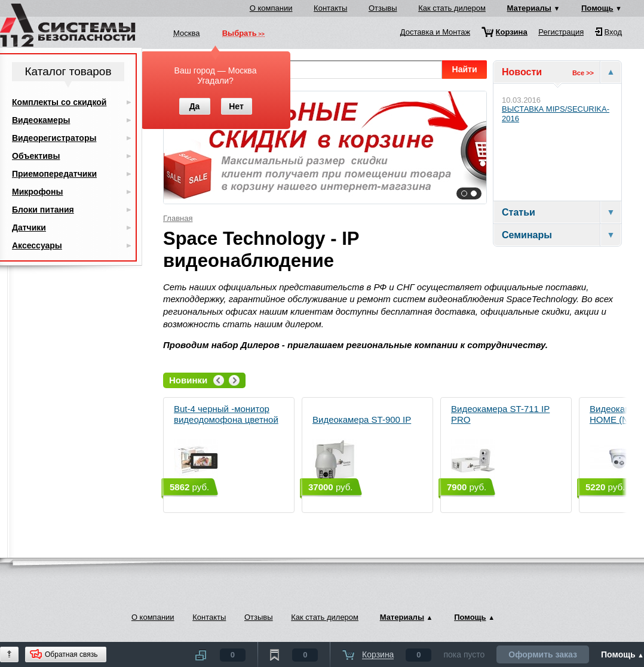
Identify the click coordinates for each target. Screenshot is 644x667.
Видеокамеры (41, 120)
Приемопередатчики (54, 174)
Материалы (529, 8)
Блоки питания (43, 210)
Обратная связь (71, 654)
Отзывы (383, 8)
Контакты (330, 8)
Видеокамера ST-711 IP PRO (500, 443)
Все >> (583, 73)
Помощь (597, 8)
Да (195, 106)
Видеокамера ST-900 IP (362, 449)
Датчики (29, 228)
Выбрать (240, 34)
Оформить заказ (543, 654)
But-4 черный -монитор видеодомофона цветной (226, 443)
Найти (465, 69)
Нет (236, 106)
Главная (178, 218)
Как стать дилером (452, 8)
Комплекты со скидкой (59, 102)
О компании (271, 8)
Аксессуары (37, 245)
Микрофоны (37, 192)
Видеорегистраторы (54, 138)
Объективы (36, 156)
